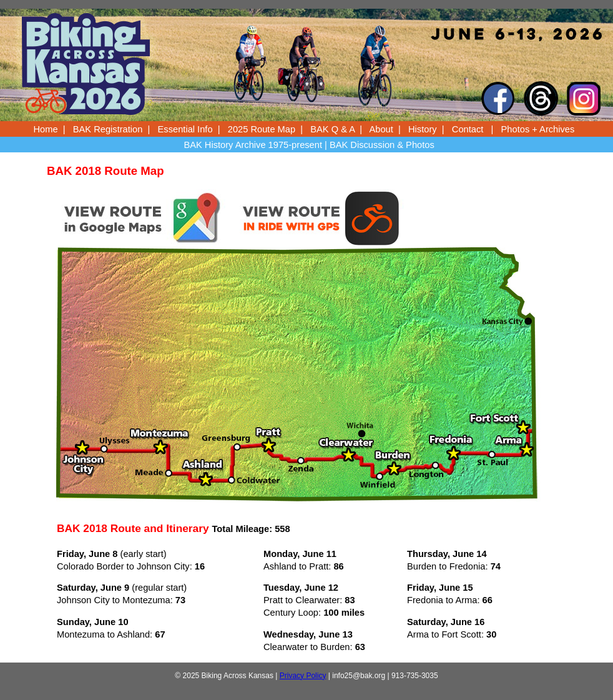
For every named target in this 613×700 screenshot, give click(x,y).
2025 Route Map (262, 129)
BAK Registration (108, 129)
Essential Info (185, 129)
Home (46, 129)
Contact (468, 129)
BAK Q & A (332, 129)
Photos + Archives (538, 129)
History (423, 129)
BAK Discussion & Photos (382, 145)
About (381, 129)
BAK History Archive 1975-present (253, 145)
